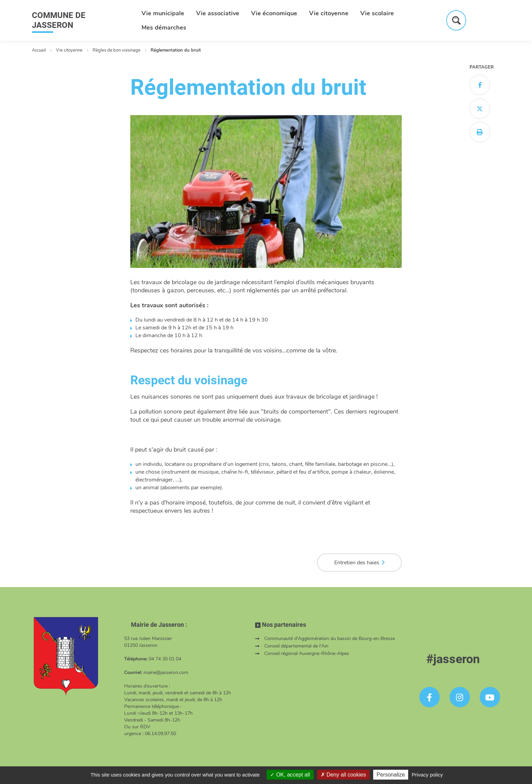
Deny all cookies (343, 775)
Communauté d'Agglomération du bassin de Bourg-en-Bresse (330, 639)
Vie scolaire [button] (377, 13)
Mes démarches (164, 28)
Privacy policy (427, 775)
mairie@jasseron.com (166, 672)
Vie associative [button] (218, 13)
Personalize (391, 775)
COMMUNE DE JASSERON (59, 20)
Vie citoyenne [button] (329, 13)
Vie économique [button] (274, 13)
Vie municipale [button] (163, 13)
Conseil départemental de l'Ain (296, 646)
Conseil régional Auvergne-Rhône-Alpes (307, 653)
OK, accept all (290, 775)
